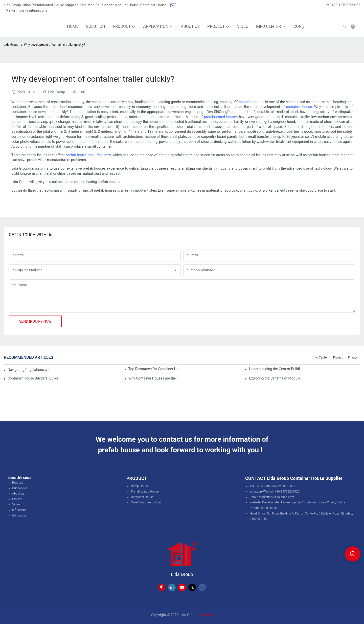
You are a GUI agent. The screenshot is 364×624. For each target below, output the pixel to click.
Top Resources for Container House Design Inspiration (154, 369)
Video (16, 504)
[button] (303, 27)
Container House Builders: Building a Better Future (33, 378)
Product (17, 483)
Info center (19, 510)
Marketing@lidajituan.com (26, 10)
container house (252, 102)
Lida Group (11, 45)
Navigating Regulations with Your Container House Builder (29, 370)
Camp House (140, 486)
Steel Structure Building (147, 502)
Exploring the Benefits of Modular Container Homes (274, 378)
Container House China (319, 502)
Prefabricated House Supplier (282, 502)
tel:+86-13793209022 (343, 5)
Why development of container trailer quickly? (55, 45)
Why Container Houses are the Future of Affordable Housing (154, 378)
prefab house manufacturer (87, 155)
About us (18, 494)
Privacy (353, 358)
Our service (20, 488)
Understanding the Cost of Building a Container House (274, 369)
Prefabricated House (145, 492)
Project (338, 358)
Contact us (19, 516)
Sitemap (206, 615)
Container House (142, 497)
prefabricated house (220, 117)
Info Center (320, 358)
